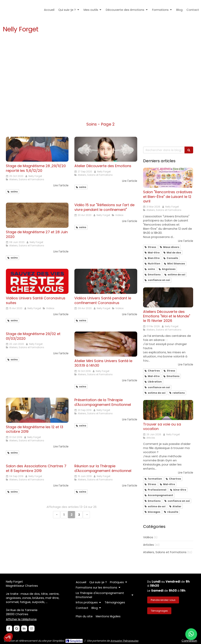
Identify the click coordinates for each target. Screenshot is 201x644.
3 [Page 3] (79, 515)
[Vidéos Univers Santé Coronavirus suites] (37, 281)
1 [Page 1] (64, 515)
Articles (148, 545)
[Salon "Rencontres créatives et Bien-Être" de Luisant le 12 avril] (168, 178)
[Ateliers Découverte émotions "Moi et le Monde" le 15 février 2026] (168, 297)
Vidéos (148, 537)
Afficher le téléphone (21, 619)
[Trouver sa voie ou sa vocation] (168, 410)
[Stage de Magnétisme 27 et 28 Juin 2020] (37, 215)
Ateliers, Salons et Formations (165, 552)
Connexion (189, 641)
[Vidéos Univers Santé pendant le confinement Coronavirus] (106, 281)
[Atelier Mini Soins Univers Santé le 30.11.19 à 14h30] (106, 344)
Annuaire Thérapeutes (124, 641)
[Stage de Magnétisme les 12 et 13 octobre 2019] (37, 410)
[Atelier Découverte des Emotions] (106, 149)
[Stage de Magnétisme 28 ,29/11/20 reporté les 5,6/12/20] (37, 149)
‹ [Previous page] (57, 515)
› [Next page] (86, 515)
